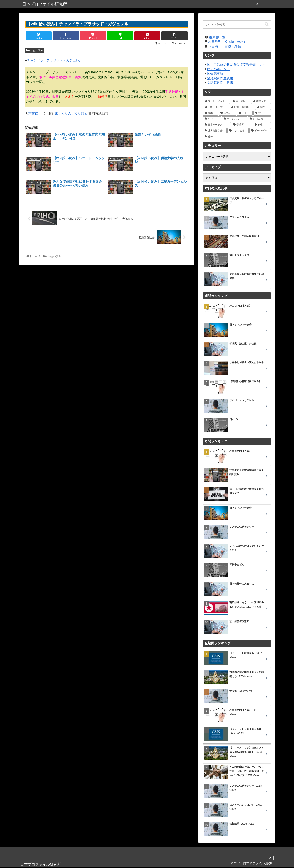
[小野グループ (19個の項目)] (216, 107)
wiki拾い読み (35, 50)
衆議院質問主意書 (220, 78)
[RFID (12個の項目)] (245, 113)
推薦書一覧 (217, 37)
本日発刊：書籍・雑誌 (225, 46)
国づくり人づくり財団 (71, 113)
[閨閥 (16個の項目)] (263, 107)
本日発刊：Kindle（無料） (227, 42)
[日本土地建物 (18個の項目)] (242, 107)
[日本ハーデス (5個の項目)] (217, 125)
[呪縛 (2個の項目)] (237, 137)
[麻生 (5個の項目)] (262, 125)
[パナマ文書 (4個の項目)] (238, 131)
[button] (267, 24)
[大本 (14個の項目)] (210, 113)
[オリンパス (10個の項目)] (235, 119)
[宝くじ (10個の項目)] (262, 113)
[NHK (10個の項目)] (212, 119)
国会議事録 (215, 74)
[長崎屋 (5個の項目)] (242, 125)
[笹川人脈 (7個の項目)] (259, 119)
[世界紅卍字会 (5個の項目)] (215, 131)
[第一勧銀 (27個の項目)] (241, 101)
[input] (237, 24)
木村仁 (33, 113)
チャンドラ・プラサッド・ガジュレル (55, 60)
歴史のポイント (218, 69)
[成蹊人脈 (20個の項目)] (261, 101)
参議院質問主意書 (220, 83)
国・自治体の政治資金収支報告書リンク (236, 65)
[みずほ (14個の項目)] (227, 113)
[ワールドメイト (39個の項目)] (216, 101)
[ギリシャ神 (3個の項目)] (260, 131)
